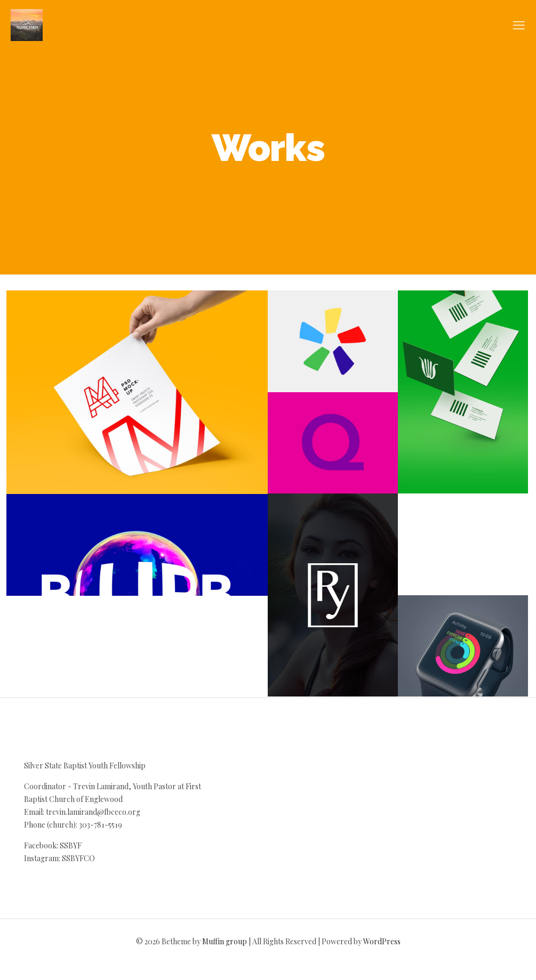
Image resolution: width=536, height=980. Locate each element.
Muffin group (225, 941)
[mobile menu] (519, 25)
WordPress (382, 941)
